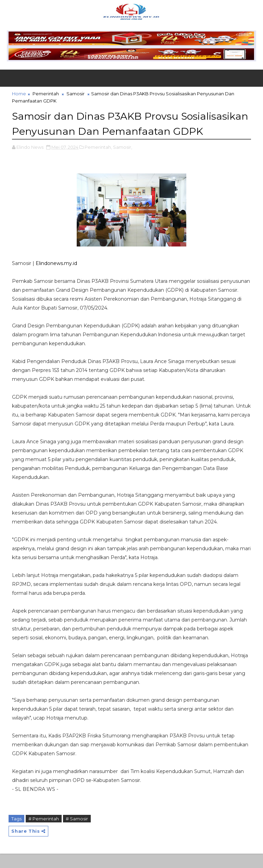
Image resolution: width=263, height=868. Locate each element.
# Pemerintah (44, 833)
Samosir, (123, 161)
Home (19, 94)
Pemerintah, (98, 161)
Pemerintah (46, 94)
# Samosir (77, 833)
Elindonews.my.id (56, 278)
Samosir (76, 94)
